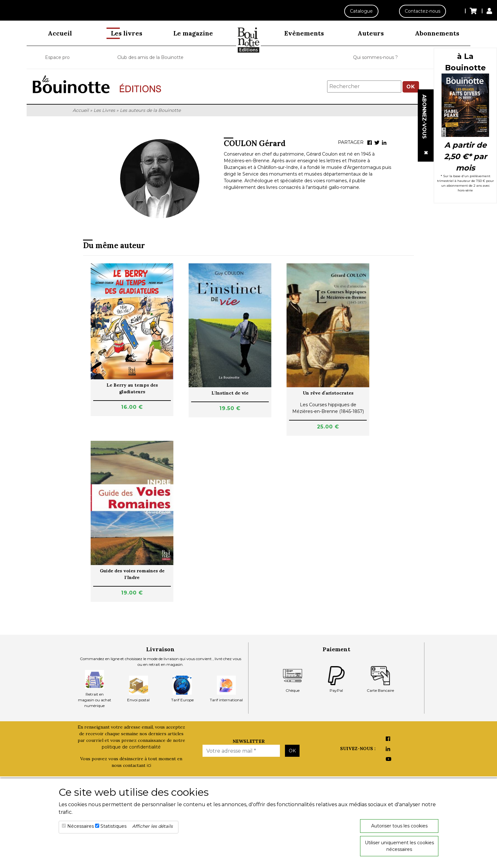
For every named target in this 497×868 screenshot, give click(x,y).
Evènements (304, 33)
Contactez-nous (423, 11)
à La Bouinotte (465, 62)
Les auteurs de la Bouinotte (150, 110)
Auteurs (371, 33)
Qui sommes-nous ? (375, 57)
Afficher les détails (152, 826)
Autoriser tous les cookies (399, 826)
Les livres (127, 33)
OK (411, 87)
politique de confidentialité (131, 747)
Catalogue (361, 11)
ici (149, 765)
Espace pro (57, 57)
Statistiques (113, 826)
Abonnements (437, 33)
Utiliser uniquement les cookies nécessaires (399, 846)
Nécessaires (81, 826)
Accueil (60, 33)
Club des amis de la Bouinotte (150, 57)
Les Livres (104, 110)
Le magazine (193, 33)
